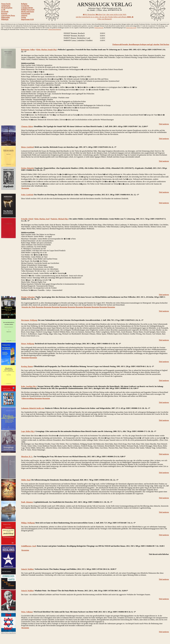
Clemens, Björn (27, 126)
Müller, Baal (26, 480)
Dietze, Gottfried (27, 147)
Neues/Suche (6, 4)
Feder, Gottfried (27, 195)
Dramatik (5, 12)
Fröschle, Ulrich (27, 219)
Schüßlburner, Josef (29, 546)
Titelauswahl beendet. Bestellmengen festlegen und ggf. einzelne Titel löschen (141, 44)
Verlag (23, 17)
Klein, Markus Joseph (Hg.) (47, 50)
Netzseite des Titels (28, 307)
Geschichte (25, 6)
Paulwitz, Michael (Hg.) (60, 219)
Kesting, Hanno (27, 366)
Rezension (25, 188)
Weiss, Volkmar (27, 612)
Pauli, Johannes (27, 502)
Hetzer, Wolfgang (28, 344)
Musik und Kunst (28, 12)
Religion (24, 4)
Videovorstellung (28, 398)
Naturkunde (26, 14)
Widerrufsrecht (99, 28)
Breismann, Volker (28, 50)
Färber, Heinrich (27, 168)
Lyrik (3, 10)
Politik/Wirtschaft (28, 10)
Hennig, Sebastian (28, 297)
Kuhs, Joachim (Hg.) (29, 386)
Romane (4, 14)
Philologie (5, 19)
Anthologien (6, 6)
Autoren (24, 15)
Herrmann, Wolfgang (29, 320)
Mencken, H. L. (27, 457)
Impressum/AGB (27, 19)
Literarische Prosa (8, 15)
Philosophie (5, 17)
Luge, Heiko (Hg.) (28, 431)
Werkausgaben (7, 8)
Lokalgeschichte (27, 8)
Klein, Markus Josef (42, 219)
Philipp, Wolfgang (28, 523)
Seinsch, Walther (27, 569)
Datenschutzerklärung (55, 29)
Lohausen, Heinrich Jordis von (33, 408)
